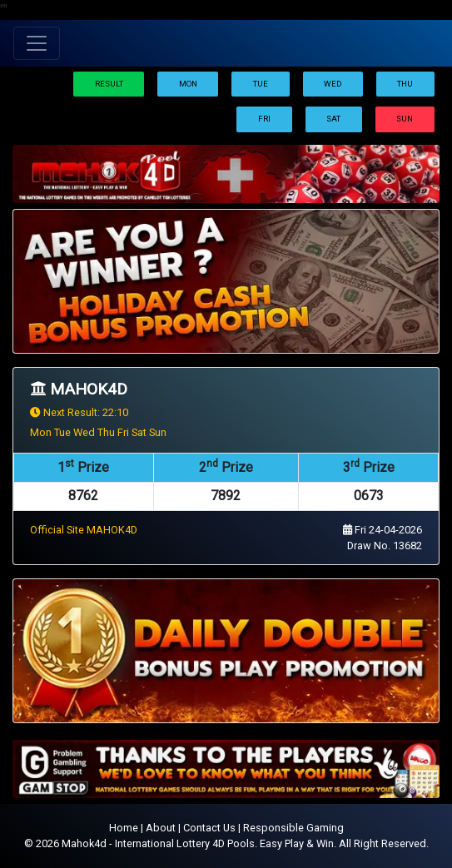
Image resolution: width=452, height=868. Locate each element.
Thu (405, 84)
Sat (333, 119)
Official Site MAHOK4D (84, 530)
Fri (264, 119)
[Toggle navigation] (37, 43)
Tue (261, 84)
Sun (405, 119)
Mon (188, 84)
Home (124, 828)
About (161, 828)
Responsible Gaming (293, 828)
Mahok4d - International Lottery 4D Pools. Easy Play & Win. (199, 843)
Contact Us (209, 828)
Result (109, 84)
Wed (333, 84)
